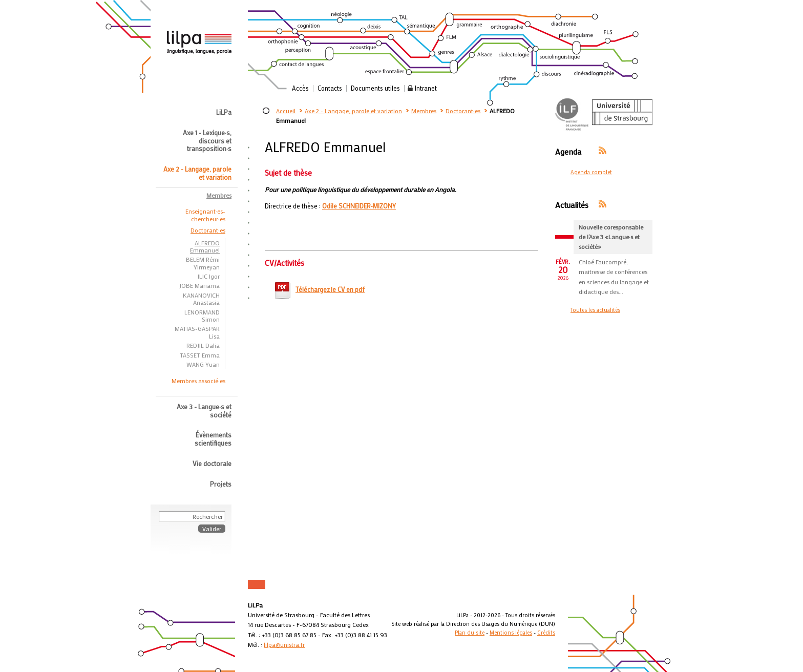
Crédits (546, 633)
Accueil (286, 111)
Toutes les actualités (595, 310)
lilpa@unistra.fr (284, 644)
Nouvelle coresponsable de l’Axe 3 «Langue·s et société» (611, 237)
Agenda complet (591, 172)
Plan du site (470, 633)
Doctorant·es (463, 111)
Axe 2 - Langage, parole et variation (353, 111)
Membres (424, 111)
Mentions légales (511, 633)
